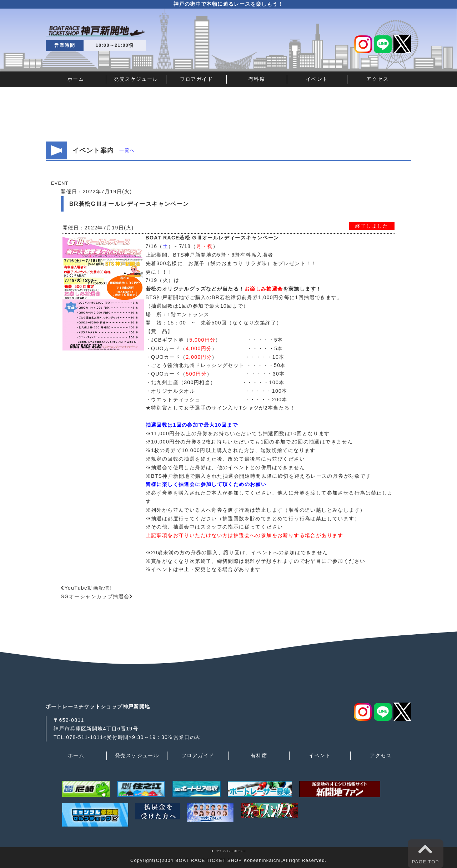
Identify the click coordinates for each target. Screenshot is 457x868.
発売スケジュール (136, 79)
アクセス (377, 79)
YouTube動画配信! (88, 588)
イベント (317, 79)
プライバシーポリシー (228, 851)
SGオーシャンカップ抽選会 (95, 596)
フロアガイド (196, 79)
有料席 (257, 79)
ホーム (76, 79)
